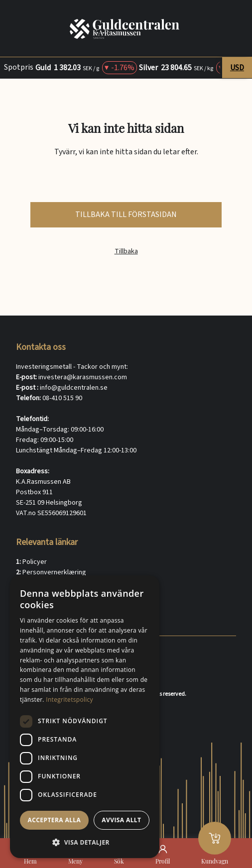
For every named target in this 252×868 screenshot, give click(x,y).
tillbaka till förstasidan (126, 215)
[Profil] (163, 849)
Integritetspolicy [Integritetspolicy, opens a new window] (69, 700)
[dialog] (85, 717)
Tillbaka (126, 252)
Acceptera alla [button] (55, 820)
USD (237, 68)
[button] (85, 842)
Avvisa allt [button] (121, 820)
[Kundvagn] (215, 838)
